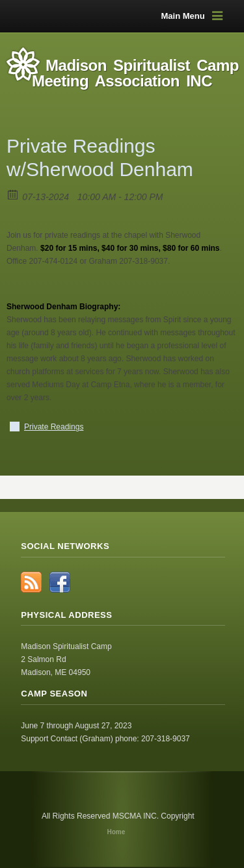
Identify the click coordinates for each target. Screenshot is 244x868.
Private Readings (54, 427)
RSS (31, 582)
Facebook (60, 582)
